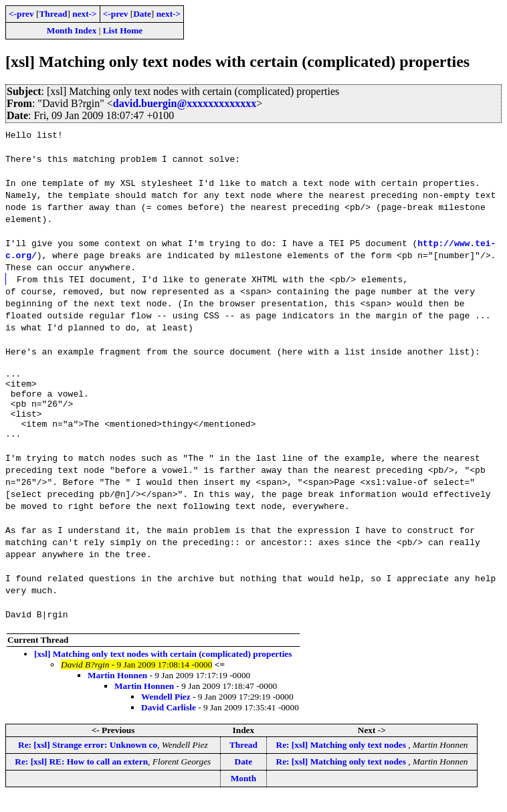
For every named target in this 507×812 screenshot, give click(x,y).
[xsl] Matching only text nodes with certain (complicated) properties (163, 668)
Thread (53, 14)
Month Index (72, 30)
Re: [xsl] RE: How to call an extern (81, 776)
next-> (84, 14)
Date (142, 14)
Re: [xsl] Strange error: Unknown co (88, 759)
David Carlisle (169, 721)
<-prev (21, 14)
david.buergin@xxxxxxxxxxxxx (185, 103)
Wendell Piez (166, 711)
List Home (123, 30)
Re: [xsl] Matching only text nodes (342, 759)
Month (244, 792)
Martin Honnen (117, 689)
